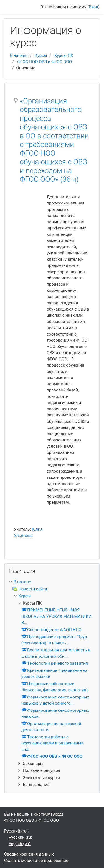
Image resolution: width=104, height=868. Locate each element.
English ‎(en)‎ (20, 844)
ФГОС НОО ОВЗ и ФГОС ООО (45, 62)
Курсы (41, 55)
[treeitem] (52, 582)
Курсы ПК (64, 55)
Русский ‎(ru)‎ (16, 831)
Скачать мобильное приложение (36, 861)
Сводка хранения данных (29, 854)
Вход (93, 7)
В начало (19, 55)
